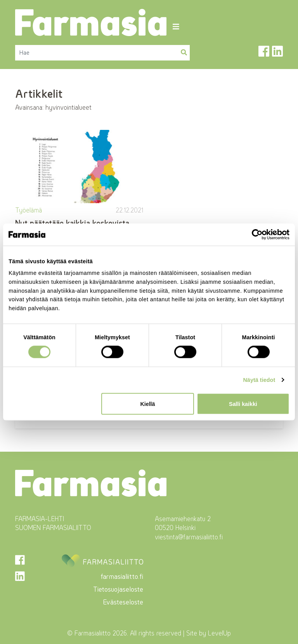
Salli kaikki (243, 404)
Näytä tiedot (259, 380)
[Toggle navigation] (176, 27)
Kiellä (147, 404)
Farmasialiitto (93, 633)
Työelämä (29, 210)
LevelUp (219, 633)
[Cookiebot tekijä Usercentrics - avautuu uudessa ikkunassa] (256, 234)
